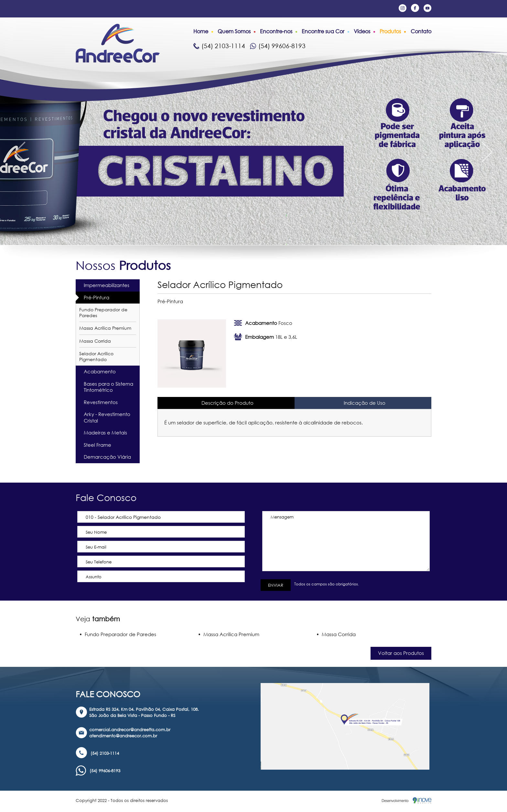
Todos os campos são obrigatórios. (326, 584)
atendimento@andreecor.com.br (123, 736)
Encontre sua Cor (323, 31)
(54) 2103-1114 (219, 46)
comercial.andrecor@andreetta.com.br (130, 730)
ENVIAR (276, 585)
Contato (421, 31)
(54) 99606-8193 (278, 46)
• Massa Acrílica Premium (229, 634)
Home (201, 31)
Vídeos (362, 31)
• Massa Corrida (336, 634)
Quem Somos (234, 31)
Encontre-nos (276, 31)
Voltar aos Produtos (401, 653)
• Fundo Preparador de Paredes (118, 634)
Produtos (390, 31)
